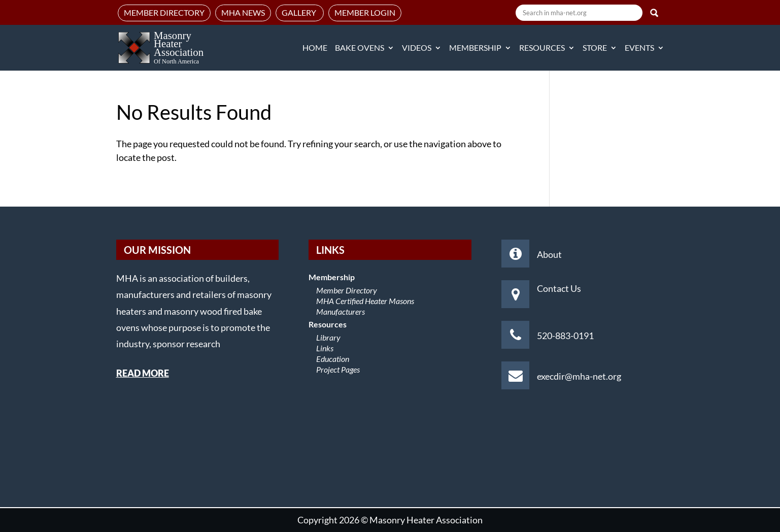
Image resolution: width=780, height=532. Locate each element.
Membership (475, 48)
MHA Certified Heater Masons (365, 301)
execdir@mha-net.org (579, 376)
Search (654, 13)
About (549, 254)
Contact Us (559, 288)
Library (328, 337)
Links (325, 348)
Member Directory (164, 12)
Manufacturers (341, 311)
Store (595, 48)
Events (639, 48)
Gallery (300, 12)
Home (315, 48)
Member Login (365, 12)
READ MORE (143, 373)
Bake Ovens (360, 48)
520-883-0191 (565, 336)
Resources (542, 48)
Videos (417, 48)
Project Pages (338, 369)
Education (333, 359)
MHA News (243, 12)
